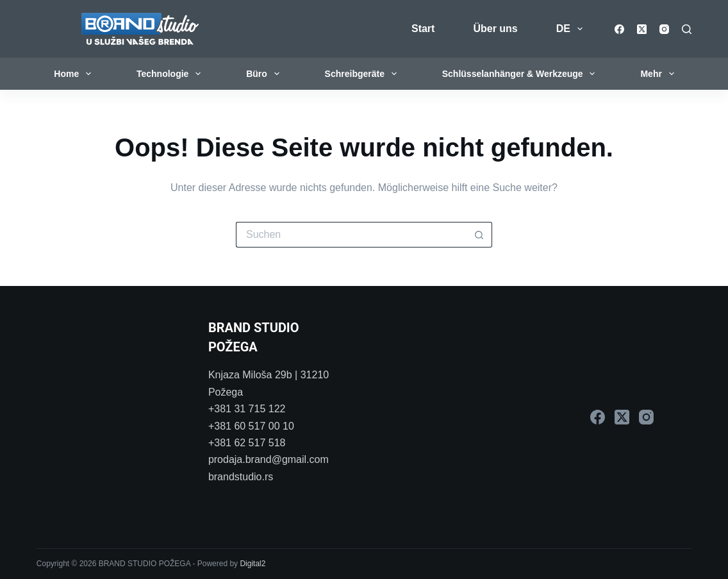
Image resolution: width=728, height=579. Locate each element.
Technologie (171, 74)
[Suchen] (687, 29)
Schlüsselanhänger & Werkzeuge (521, 74)
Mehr (659, 74)
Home (75, 74)
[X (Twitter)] (642, 29)
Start (423, 29)
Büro (265, 74)
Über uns (495, 29)
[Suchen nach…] (351, 235)
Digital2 (252, 564)
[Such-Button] (479, 235)
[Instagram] (664, 29)
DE (572, 29)
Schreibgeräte (363, 74)
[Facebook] (619, 29)
